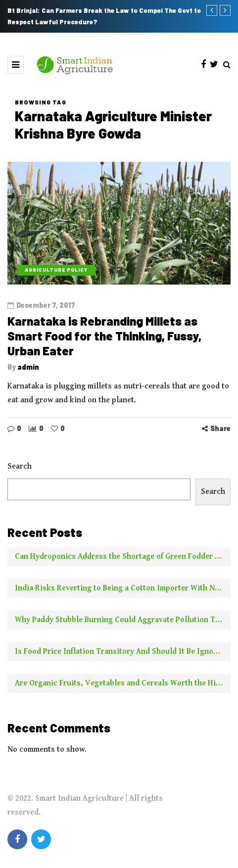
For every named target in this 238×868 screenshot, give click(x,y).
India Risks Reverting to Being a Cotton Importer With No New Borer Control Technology (123, 591)
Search (20, 469)
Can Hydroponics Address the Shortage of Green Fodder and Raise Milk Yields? (123, 559)
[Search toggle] (227, 65)
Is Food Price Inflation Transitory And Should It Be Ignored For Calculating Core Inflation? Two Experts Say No (123, 654)
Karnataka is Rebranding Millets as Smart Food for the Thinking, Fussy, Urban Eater (104, 336)
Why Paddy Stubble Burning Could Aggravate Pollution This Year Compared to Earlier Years (123, 623)
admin (28, 367)
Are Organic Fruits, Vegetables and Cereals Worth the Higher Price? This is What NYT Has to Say (123, 686)
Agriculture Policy (56, 270)
